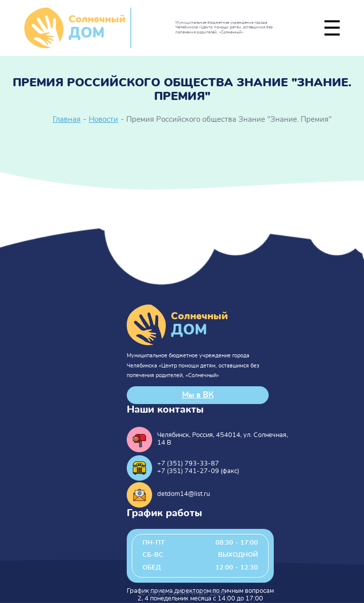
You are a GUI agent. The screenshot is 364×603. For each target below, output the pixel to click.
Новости (103, 120)
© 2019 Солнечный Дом (182, 593)
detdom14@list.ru (184, 494)
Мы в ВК (198, 395)
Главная (67, 120)
